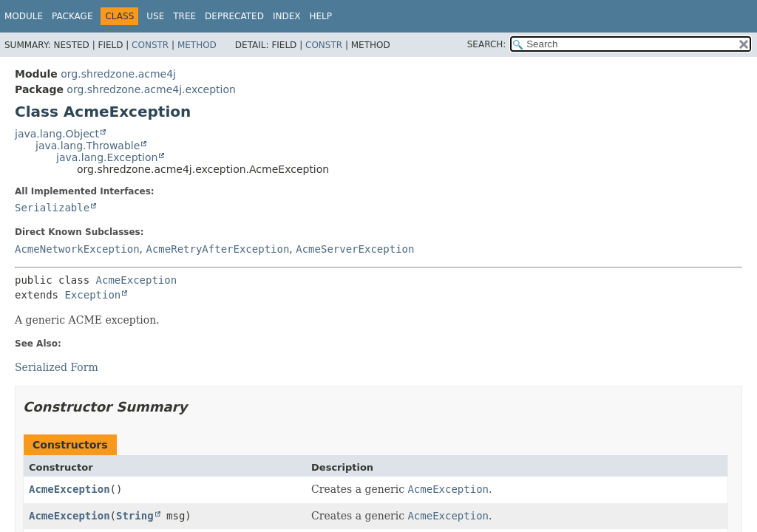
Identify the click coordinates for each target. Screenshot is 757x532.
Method (197, 45)
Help (320, 16)
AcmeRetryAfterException (217, 249)
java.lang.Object (57, 134)
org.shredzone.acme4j (118, 74)
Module (24, 16)
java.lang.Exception (107, 157)
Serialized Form (57, 367)
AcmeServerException (355, 249)
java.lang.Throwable (88, 146)
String (135, 516)
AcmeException (137, 280)
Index (287, 16)
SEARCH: (487, 44)
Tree (184, 16)
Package (72, 16)
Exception (92, 295)
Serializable (52, 208)
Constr (150, 45)
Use (155, 16)
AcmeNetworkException (77, 249)
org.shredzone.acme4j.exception (151, 89)
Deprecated (234, 16)
